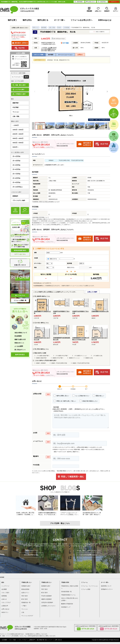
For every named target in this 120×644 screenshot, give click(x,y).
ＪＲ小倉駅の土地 (97, 356)
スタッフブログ (6, 602)
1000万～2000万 (18, 130)
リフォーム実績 (86, 589)
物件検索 (78, 2)
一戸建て (24, 606)
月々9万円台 (16, 182)
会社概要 (4, 589)
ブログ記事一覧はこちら (60, 523)
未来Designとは (105, 20)
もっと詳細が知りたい (81, 396)
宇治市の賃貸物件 (46, 596)
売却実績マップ (66, 607)
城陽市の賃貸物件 (46, 599)
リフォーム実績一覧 (20, 300)
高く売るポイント (20, 350)
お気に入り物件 (92, 292)
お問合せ (80, 55)
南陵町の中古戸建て (58, 358)
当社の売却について (21, 333)
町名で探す (25, 599)
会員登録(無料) (38, 286)
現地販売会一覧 (26, 602)
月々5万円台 (16, 165)
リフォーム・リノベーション (90, 586)
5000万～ (16, 147)
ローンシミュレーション (65, 55)
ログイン (114, 2)
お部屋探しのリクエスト (48, 606)
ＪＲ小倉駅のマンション (80, 356)
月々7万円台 (16, 174)
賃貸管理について (106, 586)
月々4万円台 (16, 161)
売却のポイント (19, 343)
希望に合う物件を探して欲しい (65, 401)
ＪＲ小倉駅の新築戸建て (43, 356)
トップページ (5, 586)
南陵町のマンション (74, 358)
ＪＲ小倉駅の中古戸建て (62, 356)
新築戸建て (16, 103)
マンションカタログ (27, 616)
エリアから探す (18, 90)
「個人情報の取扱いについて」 (64, 471)
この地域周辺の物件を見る (48, 44)
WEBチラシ (5, 612)
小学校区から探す (19, 94)
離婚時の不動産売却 (67, 604)
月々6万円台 (16, 169)
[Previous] (35, 92)
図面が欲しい (98, 396)
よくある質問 (19, 346)
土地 (23, 612)
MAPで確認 (65, 43)
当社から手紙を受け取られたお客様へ (70, 599)
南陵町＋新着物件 (41, 363)
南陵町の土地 (89, 358)
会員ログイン (25, 593)
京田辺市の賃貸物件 (47, 602)
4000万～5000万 (18, 143)
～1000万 (16, 125)
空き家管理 (18, 336)
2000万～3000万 (18, 134)
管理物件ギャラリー (107, 589)
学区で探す (25, 596)
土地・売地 (16, 116)
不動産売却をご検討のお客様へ (70, 587)
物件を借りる (43, 20)
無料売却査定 (20, 355)
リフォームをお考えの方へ (81, 20)
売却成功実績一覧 (66, 592)
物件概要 (51, 55)
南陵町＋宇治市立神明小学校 (59, 363)
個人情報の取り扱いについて (45, 640)
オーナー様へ (59, 20)
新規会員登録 (25, 589)
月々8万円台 (16, 178)
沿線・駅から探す (19, 85)
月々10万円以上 (18, 187)
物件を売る (27, 20)
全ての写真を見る (99, 120)
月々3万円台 (16, 156)
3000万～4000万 (18, 138)
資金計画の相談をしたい (89, 401)
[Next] (107, 92)
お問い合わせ (5, 609)
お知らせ (4, 599)
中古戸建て (16, 107)
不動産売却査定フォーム (68, 595)
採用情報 (4, 596)
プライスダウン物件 (19, 200)
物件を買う (12, 20)
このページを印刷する (19, 57)
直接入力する (53, 259)
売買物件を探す (26, 586)
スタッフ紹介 (5, 593)
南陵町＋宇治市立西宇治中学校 (81, 363)
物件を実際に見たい (61, 396)
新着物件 (15, 196)
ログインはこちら (20, 254)
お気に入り (90, 2)
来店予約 (102, 2)
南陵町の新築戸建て (42, 358)
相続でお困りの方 (20, 339)
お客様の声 (5, 606)
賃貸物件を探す (46, 586)
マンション (16, 112)
